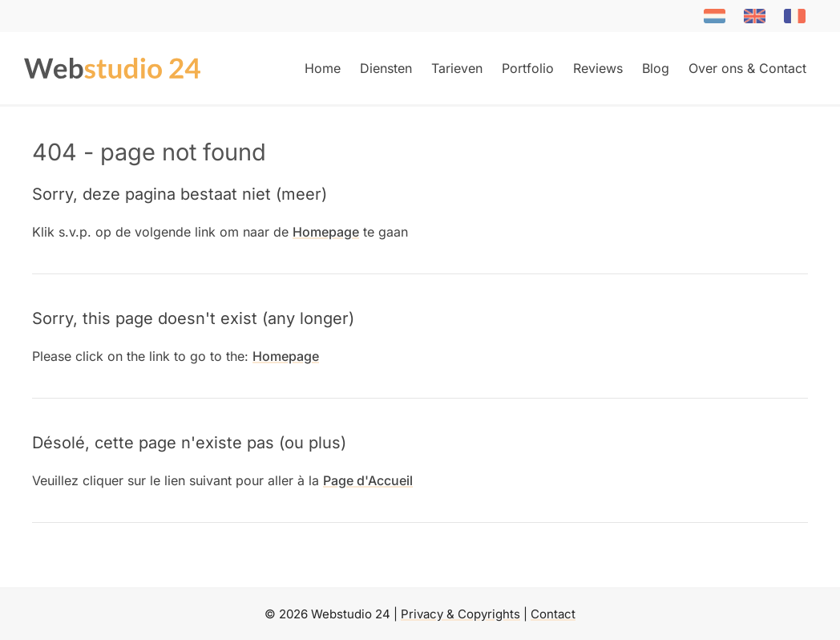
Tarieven (457, 68)
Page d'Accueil (368, 480)
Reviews (598, 68)
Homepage (326, 232)
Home (323, 68)
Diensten (386, 68)
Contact (553, 614)
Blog (656, 68)
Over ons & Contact (747, 68)
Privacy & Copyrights (460, 614)
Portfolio (528, 68)
